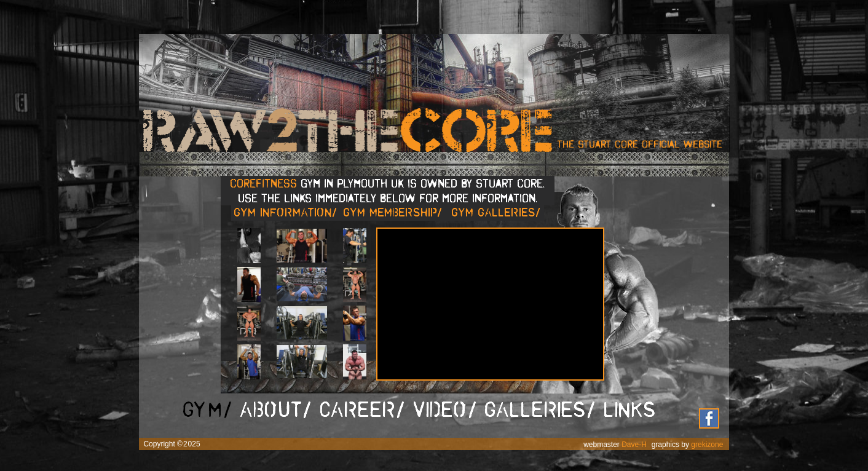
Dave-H (634, 445)
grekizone (707, 445)
